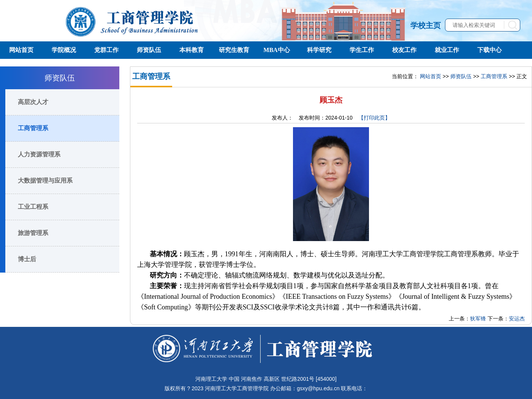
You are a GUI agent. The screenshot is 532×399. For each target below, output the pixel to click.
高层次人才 (33, 102)
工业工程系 (33, 207)
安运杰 (517, 319)
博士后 (27, 259)
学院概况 (64, 50)
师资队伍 (149, 50)
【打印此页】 (374, 118)
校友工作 (404, 50)
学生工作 (362, 50)
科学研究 (319, 50)
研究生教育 (234, 50)
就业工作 (447, 50)
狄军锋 (478, 319)
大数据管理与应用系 (45, 181)
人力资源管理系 (39, 154)
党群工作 (106, 50)
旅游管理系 (33, 233)
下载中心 (489, 50)
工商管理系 (33, 128)
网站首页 (21, 50)
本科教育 (192, 50)
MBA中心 (276, 50)
